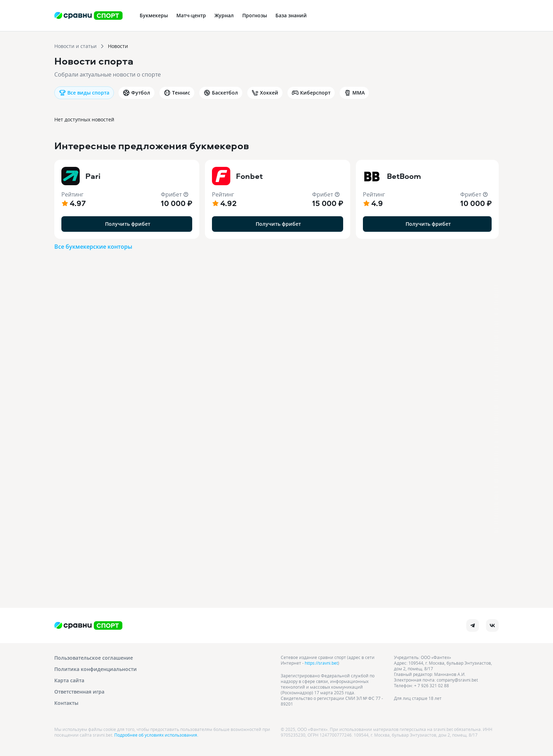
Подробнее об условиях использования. (156, 735)
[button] (127, 199)
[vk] (492, 625)
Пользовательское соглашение (94, 658)
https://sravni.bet (321, 663)
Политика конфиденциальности (96, 669)
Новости (118, 46)
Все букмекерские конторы (93, 247)
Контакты (66, 703)
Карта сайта (69, 680)
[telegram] (473, 625)
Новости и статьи (75, 46)
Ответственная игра (79, 692)
